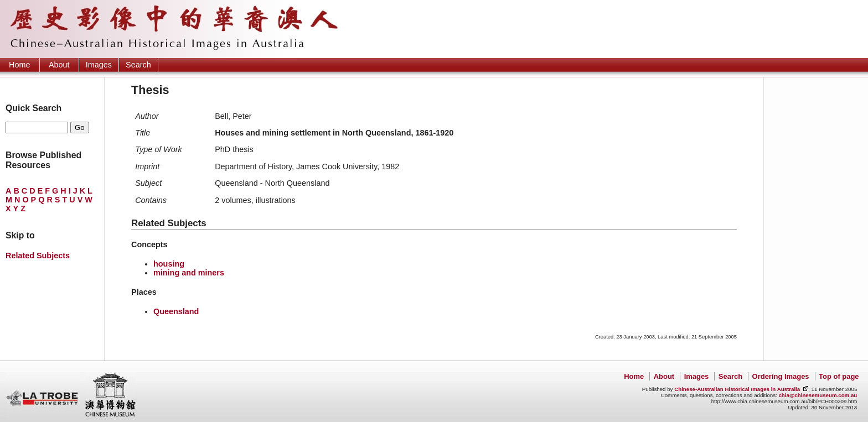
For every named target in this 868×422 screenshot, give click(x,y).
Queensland (176, 311)
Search (138, 65)
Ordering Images (781, 376)
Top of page (839, 376)
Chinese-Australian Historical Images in (737, 389)
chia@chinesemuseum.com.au (818, 395)
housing (169, 264)
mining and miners (189, 273)
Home (19, 65)
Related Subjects (38, 256)
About (59, 65)
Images (99, 65)
